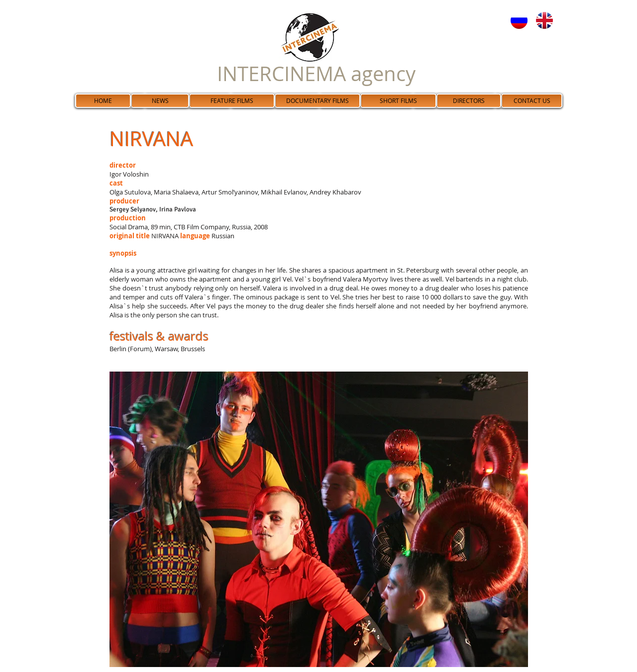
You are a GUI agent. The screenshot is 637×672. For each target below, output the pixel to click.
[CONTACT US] (532, 101)
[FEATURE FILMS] (232, 101)
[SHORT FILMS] (398, 101)
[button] (319, 519)
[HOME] (103, 101)
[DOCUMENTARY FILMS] (318, 101)
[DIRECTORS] (469, 101)
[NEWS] (160, 101)
